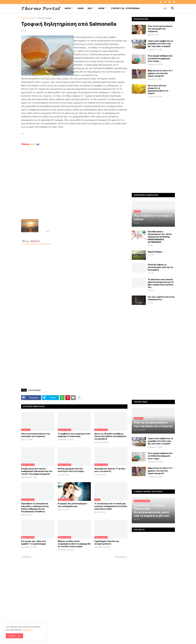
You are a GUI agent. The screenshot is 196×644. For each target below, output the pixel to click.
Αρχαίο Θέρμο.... (156, 252)
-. (31, 241)
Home (23, 2)
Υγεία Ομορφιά (44, 18)
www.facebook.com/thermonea (74, 282)
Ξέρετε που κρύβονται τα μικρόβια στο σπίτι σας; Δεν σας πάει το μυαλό (160, 43)
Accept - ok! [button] (14, 636)
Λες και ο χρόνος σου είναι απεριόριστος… (161, 298)
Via (23, 134)
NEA (90, 8)
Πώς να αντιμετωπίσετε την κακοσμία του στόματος (36, 435)
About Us (32, 2)
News (68, 8)
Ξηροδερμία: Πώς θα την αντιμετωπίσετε (107, 542)
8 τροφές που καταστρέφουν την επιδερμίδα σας (72, 505)
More (101, 8)
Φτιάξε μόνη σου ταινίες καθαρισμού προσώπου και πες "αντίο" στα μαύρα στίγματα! (37, 471)
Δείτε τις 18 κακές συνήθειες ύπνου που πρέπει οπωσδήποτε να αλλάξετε (110, 436)
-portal (30, 144)
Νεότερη (27, 557)
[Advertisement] (71, 189)
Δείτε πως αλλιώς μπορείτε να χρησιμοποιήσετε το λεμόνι (158, 89)
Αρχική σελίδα (28, 18)
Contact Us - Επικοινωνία (49, 2)
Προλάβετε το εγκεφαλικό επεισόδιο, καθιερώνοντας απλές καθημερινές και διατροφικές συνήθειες (35, 507)
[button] (165, 8)
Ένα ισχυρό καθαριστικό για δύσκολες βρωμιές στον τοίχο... (160, 58)
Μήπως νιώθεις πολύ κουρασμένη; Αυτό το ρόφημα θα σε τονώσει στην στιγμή (74, 544)
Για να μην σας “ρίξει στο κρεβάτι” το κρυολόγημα (33, 542)
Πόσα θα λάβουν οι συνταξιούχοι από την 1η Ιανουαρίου (160, 267)
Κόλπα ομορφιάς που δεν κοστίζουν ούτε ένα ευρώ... (71, 470)
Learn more (27, 630)
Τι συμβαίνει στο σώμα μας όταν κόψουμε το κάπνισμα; (74, 435)
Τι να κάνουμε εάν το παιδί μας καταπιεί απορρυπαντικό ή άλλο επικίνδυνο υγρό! (111, 506)
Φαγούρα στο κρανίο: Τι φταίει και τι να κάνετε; (110, 470)
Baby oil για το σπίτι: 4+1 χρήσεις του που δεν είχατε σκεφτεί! (160, 73)
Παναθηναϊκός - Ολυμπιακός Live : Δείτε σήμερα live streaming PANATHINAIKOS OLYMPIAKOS (160, 237)
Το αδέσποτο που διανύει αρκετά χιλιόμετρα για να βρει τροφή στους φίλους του (161, 283)
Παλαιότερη (120, 557)
